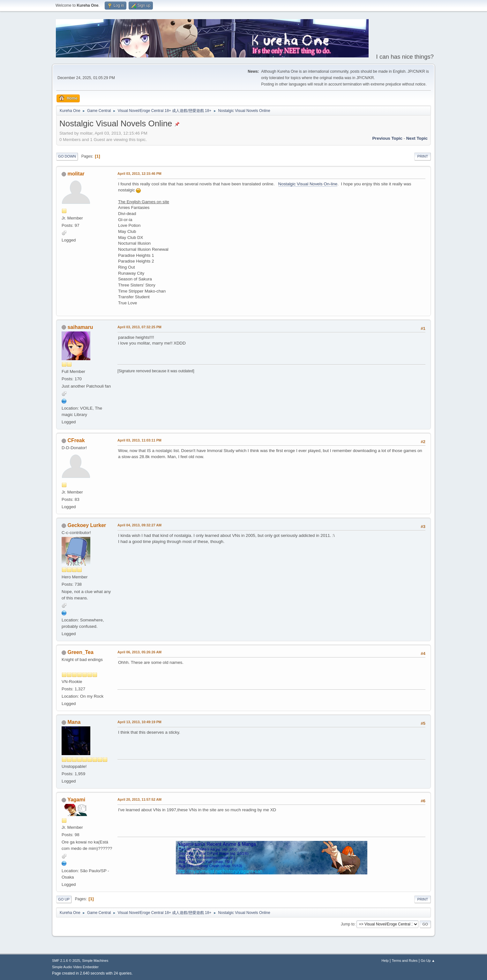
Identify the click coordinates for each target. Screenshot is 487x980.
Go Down (67, 156)
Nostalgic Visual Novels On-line (308, 184)
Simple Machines (95, 961)
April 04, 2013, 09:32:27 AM (139, 525)
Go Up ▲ (428, 961)
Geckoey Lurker (87, 525)
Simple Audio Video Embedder (75, 967)
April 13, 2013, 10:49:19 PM (139, 722)
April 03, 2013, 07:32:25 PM (139, 327)
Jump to (348, 924)
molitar (76, 174)
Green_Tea (80, 652)
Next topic (417, 138)
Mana (74, 722)
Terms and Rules (405, 961)
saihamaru (80, 327)
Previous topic (387, 138)
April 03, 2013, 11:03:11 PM (139, 440)
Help (385, 961)
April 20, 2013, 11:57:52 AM (139, 799)
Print (423, 156)
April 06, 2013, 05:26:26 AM (139, 652)
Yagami (76, 800)
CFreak (76, 440)
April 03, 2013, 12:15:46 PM (139, 174)
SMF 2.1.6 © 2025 (66, 961)
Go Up (64, 899)
